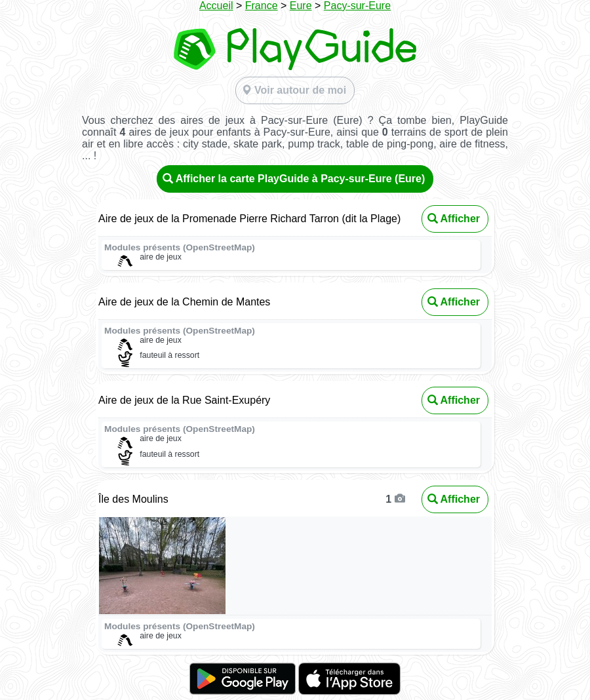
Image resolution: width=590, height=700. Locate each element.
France (262, 6)
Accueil (216, 6)
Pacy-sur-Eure (357, 6)
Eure (301, 6)
